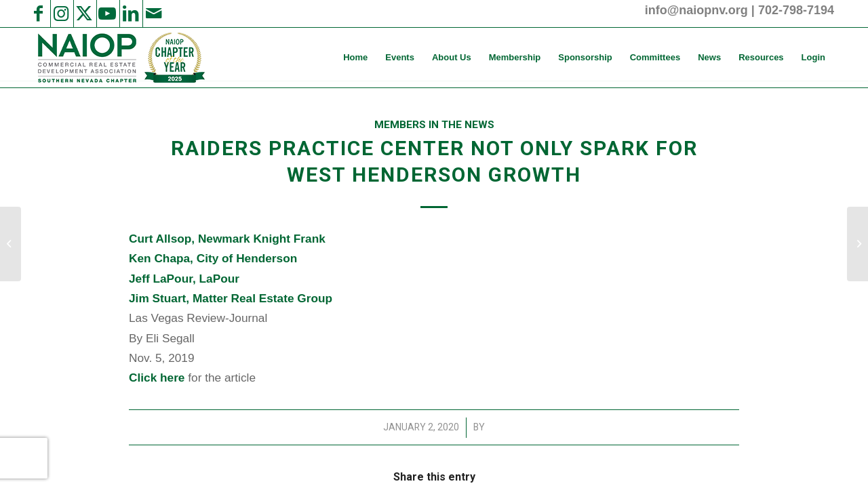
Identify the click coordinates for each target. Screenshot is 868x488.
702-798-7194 (796, 10)
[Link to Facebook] (38, 14)
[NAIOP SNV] (120, 58)
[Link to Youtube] (107, 14)
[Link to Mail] (153, 14)
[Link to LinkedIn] (130, 14)
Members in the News (434, 125)
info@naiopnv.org (696, 10)
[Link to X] (84, 14)
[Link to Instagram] (61, 14)
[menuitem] (355, 58)
